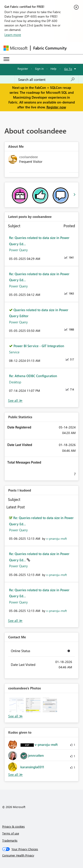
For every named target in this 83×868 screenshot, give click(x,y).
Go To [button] (68, 69)
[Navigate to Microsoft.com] (15, 48)
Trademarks (10, 840)
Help (53, 69)
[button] (16, 705)
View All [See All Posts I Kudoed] (15, 621)
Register (23, 69)
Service (14, 352)
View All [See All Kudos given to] (15, 775)
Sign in (39, 69)
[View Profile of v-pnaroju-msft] (57, 539)
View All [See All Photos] (15, 716)
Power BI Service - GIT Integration (39, 346)
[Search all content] (46, 80)
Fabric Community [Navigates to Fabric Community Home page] (50, 48)
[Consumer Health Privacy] (42, 855)
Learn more (13, 35)
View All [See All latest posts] (15, 401)
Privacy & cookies (14, 826)
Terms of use (11, 833)
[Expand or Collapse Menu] (6, 59)
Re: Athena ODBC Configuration (33, 376)
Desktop (15, 382)
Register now (56, 107)
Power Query (18, 250)
